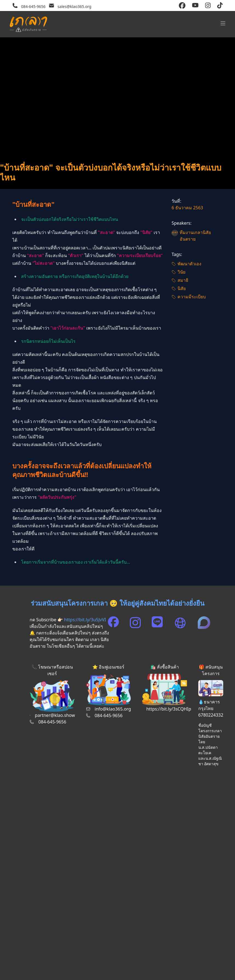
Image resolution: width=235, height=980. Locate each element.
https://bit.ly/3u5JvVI (85, 620)
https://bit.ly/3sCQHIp (169, 709)
